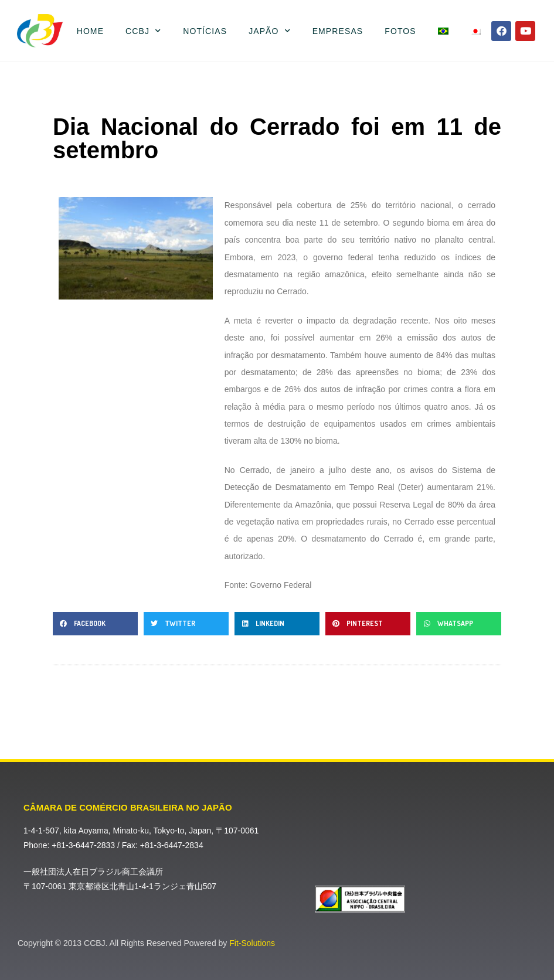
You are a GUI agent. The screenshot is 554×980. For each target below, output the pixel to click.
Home (90, 31)
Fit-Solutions (252, 943)
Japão (270, 31)
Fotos (400, 31)
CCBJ (143, 31)
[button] (95, 624)
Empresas (338, 31)
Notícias (205, 31)
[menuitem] (443, 31)
